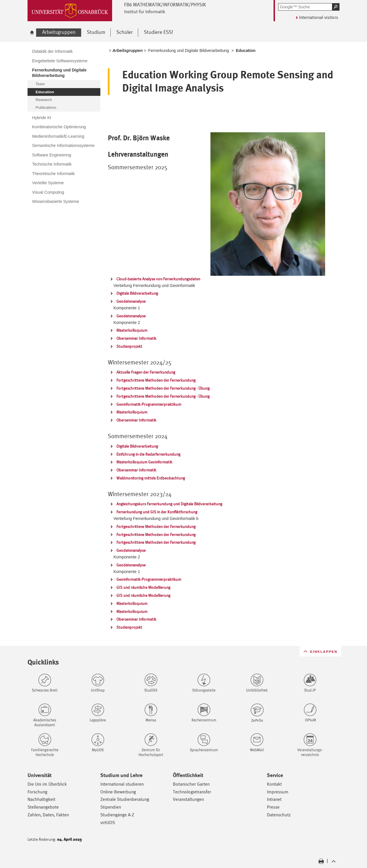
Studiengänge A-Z (117, 815)
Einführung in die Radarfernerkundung (148, 454)
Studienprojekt (129, 346)
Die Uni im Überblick (47, 784)
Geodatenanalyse (131, 301)
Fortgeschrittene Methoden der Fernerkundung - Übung (163, 388)
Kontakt (274, 784)
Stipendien (111, 807)
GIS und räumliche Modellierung (143, 587)
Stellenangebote (43, 807)
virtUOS (108, 823)
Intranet (274, 799)
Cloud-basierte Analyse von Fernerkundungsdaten (158, 279)
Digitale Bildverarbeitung (137, 293)
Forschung (37, 792)
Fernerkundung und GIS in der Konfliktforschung (157, 512)
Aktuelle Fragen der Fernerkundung (146, 372)
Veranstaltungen (188, 799)
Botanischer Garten (191, 784)
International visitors (319, 17)
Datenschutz (279, 815)
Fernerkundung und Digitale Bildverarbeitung (189, 51)
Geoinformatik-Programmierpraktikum (149, 404)
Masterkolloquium (132, 330)
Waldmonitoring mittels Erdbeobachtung (151, 478)
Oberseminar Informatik (136, 338)
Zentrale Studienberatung (125, 799)
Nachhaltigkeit (41, 799)
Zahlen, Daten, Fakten (48, 815)
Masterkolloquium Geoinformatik (144, 462)
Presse (273, 807)
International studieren (122, 784)
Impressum (278, 792)
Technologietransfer (192, 792)
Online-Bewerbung (118, 792)
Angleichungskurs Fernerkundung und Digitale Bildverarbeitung (169, 504)
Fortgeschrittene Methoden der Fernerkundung (156, 380)
